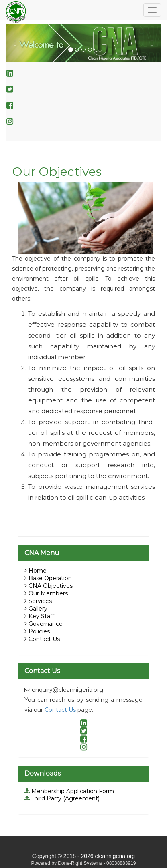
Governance (46, 624)
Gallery (38, 609)
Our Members (48, 593)
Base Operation (50, 578)
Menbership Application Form (69, 791)
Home (38, 571)
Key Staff (41, 616)
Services (40, 601)
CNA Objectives (51, 586)
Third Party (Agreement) (62, 798)
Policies (39, 631)
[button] (18, 43)
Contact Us (44, 639)
